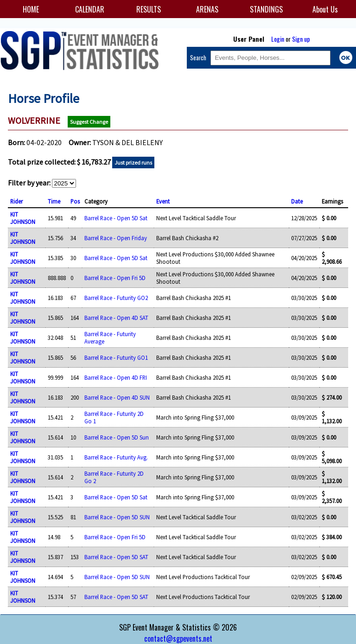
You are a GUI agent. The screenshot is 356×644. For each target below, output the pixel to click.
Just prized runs (133, 163)
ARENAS (207, 9)
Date (297, 201)
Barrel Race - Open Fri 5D (115, 278)
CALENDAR (90, 9)
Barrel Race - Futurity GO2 (116, 298)
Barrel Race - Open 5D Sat (116, 218)
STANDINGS (266, 9)
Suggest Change (89, 122)
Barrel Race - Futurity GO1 (116, 357)
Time (54, 201)
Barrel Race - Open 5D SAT (116, 557)
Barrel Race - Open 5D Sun (117, 437)
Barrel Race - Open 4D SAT (116, 318)
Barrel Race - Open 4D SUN (117, 397)
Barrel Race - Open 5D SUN (117, 517)
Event (163, 201)
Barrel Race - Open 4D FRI (116, 377)
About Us (325, 9)
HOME (31, 9)
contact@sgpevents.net (178, 638)
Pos (75, 201)
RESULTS (149, 9)
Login (278, 39)
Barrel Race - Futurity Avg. (116, 457)
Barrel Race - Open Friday (116, 238)
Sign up (301, 39)
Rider (16, 201)
